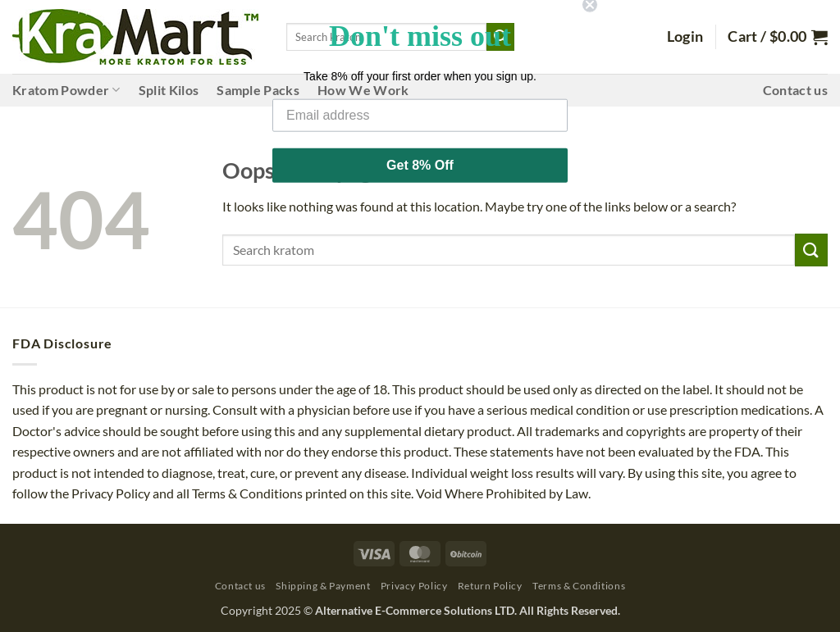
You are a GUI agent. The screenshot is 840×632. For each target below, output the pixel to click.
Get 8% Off (420, 152)
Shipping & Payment (323, 586)
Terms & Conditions (579, 586)
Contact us (795, 90)
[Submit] (811, 250)
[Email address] (420, 102)
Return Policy (490, 586)
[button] (685, 37)
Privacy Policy (414, 586)
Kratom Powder (66, 90)
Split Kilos (169, 90)
